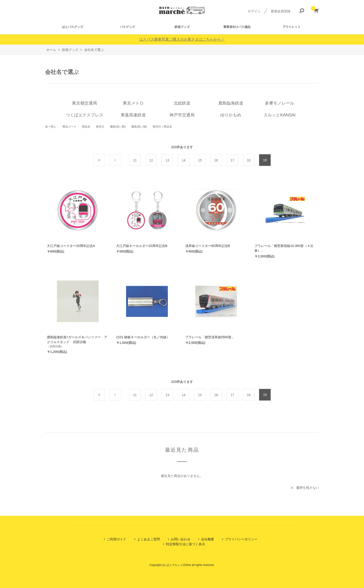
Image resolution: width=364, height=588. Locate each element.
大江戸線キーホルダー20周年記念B (142, 246)
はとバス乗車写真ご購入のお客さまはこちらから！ (182, 39)
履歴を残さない (308, 488)
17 (232, 160)
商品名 (86, 127)
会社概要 (208, 539)
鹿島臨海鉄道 (231, 103)
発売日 (100, 127)
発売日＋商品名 (162, 127)
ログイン (254, 11)
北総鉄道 (182, 103)
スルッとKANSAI (279, 115)
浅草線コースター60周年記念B (208, 246)
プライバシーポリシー (241, 539)
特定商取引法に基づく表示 (185, 544)
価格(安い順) (118, 127)
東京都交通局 (84, 103)
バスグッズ (127, 27)
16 (216, 160)
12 (151, 160)
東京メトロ (133, 103)
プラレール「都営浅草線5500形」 (210, 337)
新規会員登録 (281, 11)
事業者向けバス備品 (237, 27)
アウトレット (292, 27)
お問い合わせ (181, 539)
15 (200, 160)
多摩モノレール (279, 103)
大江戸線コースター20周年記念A (71, 246)
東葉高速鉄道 (133, 115)
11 (135, 160)
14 (184, 160)
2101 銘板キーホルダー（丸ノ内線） (143, 337)
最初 (105, 160)
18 (249, 160)
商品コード (69, 127)
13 (167, 160)
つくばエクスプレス (84, 115)
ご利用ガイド (117, 539)
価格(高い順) (139, 127)
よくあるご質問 (149, 539)
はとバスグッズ (73, 27)
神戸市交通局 (182, 115)
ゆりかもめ (231, 115)
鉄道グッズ (182, 27)
